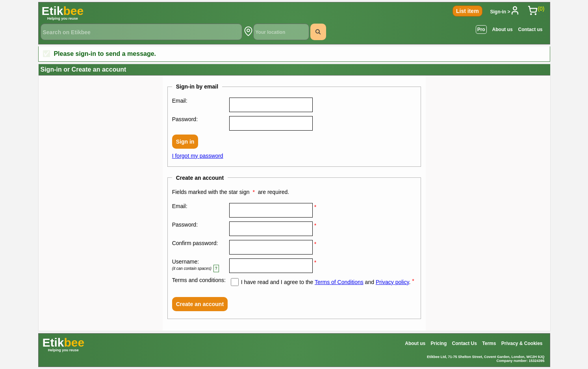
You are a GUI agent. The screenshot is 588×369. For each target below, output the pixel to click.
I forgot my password (198, 156)
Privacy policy (392, 282)
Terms (489, 343)
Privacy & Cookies (522, 343)
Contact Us (465, 343)
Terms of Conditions (339, 282)
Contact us (530, 30)
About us (503, 30)
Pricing (439, 343)
